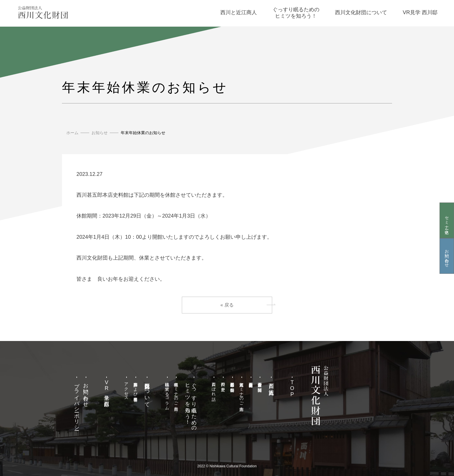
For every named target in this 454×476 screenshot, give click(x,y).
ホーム (72, 133)
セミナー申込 (447, 220)
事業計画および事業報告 (136, 387)
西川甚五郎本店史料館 (251, 380)
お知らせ (100, 133)
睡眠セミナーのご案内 (176, 392)
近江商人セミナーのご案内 (241, 392)
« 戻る (227, 305)
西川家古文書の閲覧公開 (260, 382)
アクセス (127, 389)
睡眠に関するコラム (167, 394)
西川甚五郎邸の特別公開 (232, 382)
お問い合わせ (447, 256)
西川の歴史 (223, 382)
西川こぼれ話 (214, 387)
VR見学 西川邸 (107, 389)
